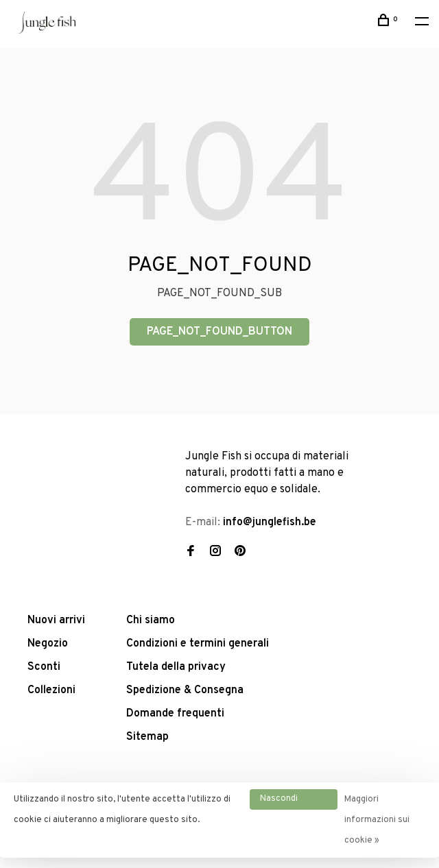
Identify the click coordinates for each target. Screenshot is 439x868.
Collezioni (51, 690)
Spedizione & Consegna (185, 690)
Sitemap (147, 737)
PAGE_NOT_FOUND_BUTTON (219, 332)
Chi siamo (151, 620)
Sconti (44, 667)
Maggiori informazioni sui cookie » (377, 820)
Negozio (48, 644)
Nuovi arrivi (56, 620)
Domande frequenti (175, 714)
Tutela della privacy (176, 667)
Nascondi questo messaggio (282, 801)
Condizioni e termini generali (198, 644)
